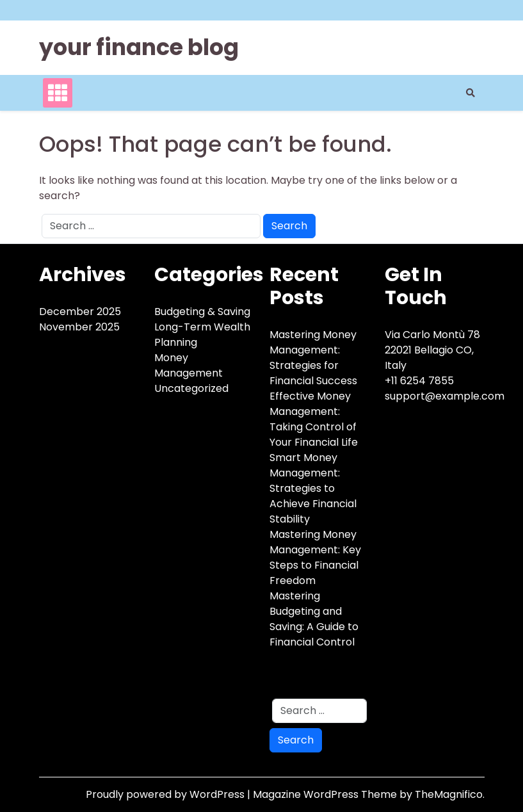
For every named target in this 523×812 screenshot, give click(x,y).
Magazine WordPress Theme (326, 794)
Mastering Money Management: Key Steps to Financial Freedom (315, 557)
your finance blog (139, 47)
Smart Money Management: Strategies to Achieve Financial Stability (313, 488)
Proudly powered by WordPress (166, 794)
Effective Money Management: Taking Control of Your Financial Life (314, 419)
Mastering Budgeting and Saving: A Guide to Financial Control (314, 619)
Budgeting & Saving (202, 312)
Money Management (189, 365)
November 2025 (79, 327)
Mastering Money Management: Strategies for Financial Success (313, 358)
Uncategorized (191, 388)
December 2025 (80, 312)
